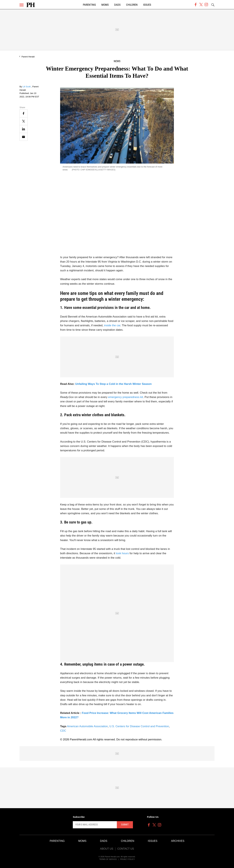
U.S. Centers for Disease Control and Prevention (139, 726)
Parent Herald (28, 57)
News (117, 61)
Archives (178, 841)
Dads (117, 5)
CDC (63, 731)
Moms (105, 5)
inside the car (112, 325)
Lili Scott (27, 87)
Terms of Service (108, 859)
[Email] (24, 137)
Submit (125, 825)
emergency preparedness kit (126, 397)
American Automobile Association (87, 726)
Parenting (89, 5)
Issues (147, 5)
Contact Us (126, 849)
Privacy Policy (127, 859)
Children (132, 5)
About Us (107, 849)
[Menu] (22, 5)
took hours (122, 553)
